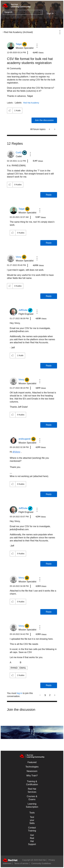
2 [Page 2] (50, 695)
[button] (37, 46)
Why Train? (32, 776)
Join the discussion (44, 120)
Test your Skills (32, 820)
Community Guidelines (41, 863)
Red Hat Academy (31, 103)
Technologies (32, 767)
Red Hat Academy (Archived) (18, 32)
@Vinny (16, 452)
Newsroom (32, 771)
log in (20, 693)
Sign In (50, 13)
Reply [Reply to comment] (49, 195)
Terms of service (21, 863)
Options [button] (60, 32)
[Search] (23, 12)
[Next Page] (55, 695)
